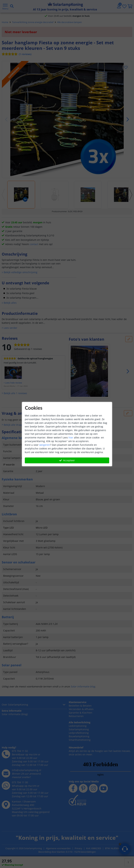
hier (71, 437)
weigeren (45, 445)
